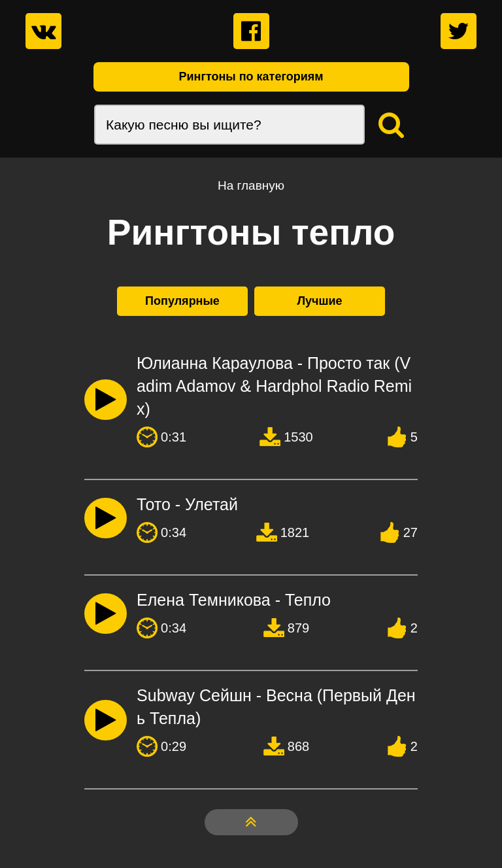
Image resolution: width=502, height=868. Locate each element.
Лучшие (319, 301)
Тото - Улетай (187, 504)
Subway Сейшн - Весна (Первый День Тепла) (276, 707)
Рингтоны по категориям (251, 77)
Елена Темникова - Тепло (234, 600)
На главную (251, 185)
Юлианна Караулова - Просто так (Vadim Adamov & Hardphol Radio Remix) (274, 386)
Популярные (182, 301)
